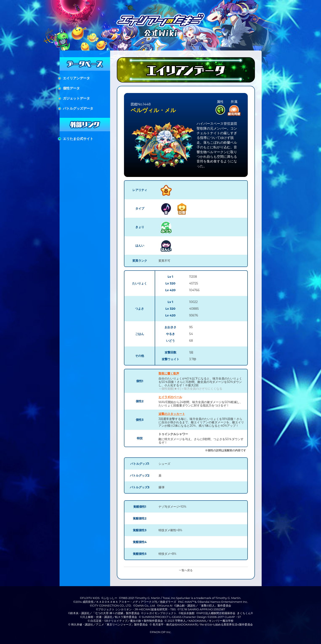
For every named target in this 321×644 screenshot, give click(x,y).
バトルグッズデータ (78, 108)
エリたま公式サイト (78, 139)
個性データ (71, 88)
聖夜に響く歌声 (169, 373)
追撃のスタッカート (172, 414)
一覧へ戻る (186, 570)
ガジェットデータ (76, 98)
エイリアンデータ (76, 78)
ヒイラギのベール (170, 397)
